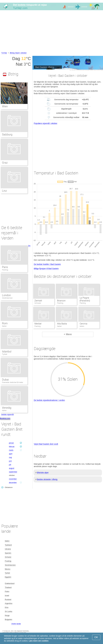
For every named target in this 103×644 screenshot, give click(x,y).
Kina (7, 607)
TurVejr (4, 53)
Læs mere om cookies (39, 641)
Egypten (8, 577)
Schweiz (8, 557)
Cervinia (83, 324)
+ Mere (68, 334)
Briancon (61, 301)
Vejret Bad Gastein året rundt (46, 444)
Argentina (9, 603)
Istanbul (7, 351)
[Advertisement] (51, 31)
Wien (5, 106)
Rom (5, 323)
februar (12, 447)
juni (10, 461)
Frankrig (5, 270)
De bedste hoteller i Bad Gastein (47, 264)
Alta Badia (62, 324)
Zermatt (38, 301)
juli (10, 465)
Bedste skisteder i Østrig (47, 479)
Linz (4, 191)
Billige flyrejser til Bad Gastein (46, 269)
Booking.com (5, 418)
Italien (4, 326)
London (6, 295)
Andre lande (16, 624)
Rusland (8, 599)
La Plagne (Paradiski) (85, 299)
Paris (5, 267)
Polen (7, 591)
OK (96, 637)
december (13, 483)
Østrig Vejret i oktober (18, 53)
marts (11, 450)
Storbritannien (7, 298)
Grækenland (10, 583)
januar (11, 443)
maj (10, 457)
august (12, 468)
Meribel (38, 324)
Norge (7, 615)
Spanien (8, 553)
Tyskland (8, 545)
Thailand (8, 587)
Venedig (7, 408)
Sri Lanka (9, 611)
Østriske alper (43, 473)
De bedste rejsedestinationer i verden (49, 400)
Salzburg (7, 134)
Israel (7, 595)
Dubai (5, 380)
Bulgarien (9, 619)
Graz (5, 163)
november (13, 479)
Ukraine (8, 549)
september (13, 472)
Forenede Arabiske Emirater (13, 382)
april (11, 454)
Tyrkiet (5, 354)
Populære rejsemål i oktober (46, 123)
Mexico (8, 569)
